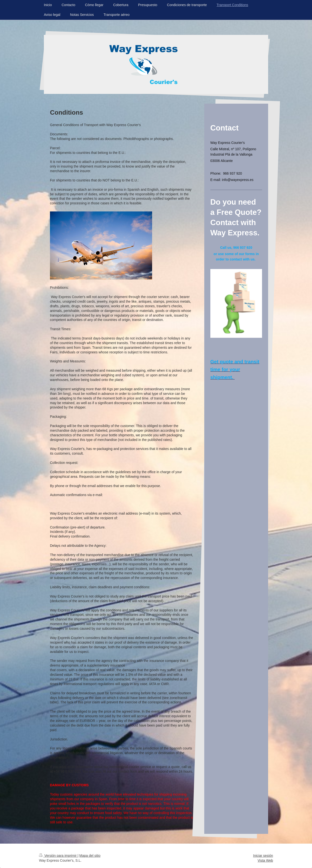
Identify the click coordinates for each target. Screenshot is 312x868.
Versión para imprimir (58, 856)
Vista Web (265, 860)
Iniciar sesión (263, 856)
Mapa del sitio (90, 856)
